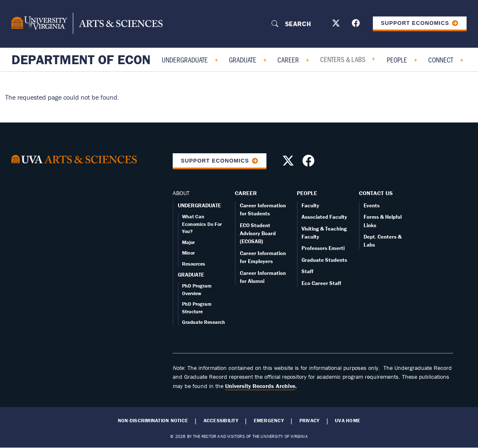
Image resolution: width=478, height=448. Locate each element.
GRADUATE (191, 275)
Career (288, 60)
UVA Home (348, 421)
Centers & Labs (343, 59)
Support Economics (415, 23)
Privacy (310, 421)
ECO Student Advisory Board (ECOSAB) (258, 234)
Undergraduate (185, 60)
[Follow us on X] (337, 25)
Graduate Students (324, 260)
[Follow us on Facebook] (357, 25)
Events (372, 205)
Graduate (243, 60)
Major (188, 242)
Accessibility (221, 421)
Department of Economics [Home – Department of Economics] (101, 60)
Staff (307, 271)
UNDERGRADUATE (199, 205)
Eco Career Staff (321, 283)
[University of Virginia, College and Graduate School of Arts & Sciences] (87, 24)
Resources (194, 264)
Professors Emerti (323, 248)
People (397, 60)
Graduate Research (204, 322)
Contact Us (376, 193)
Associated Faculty (324, 217)
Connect (441, 60)
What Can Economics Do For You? (202, 224)
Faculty (310, 205)
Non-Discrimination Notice (153, 421)
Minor (188, 253)
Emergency (269, 421)
